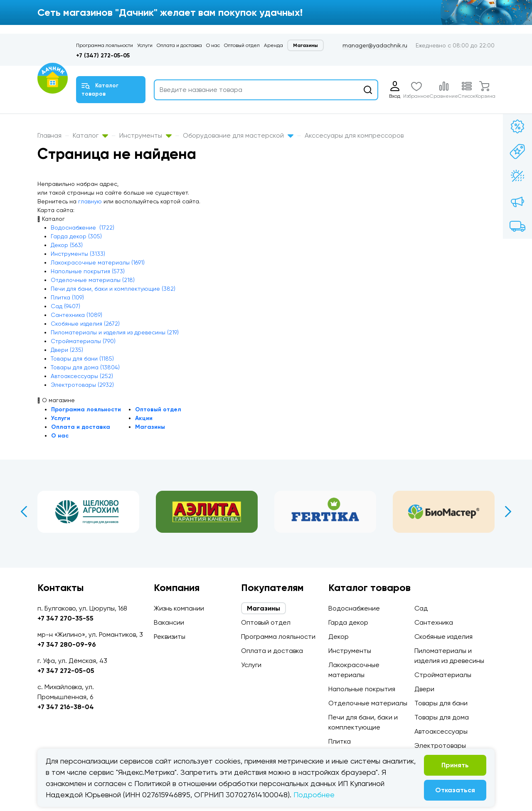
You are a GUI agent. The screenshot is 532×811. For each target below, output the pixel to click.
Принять (455, 765)
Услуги (145, 45)
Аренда (273, 45)
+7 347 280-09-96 (67, 644)
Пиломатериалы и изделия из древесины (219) (115, 332)
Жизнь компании (179, 608)
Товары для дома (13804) (85, 367)
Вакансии (169, 622)
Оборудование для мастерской (238, 135)
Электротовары (440, 745)
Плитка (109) (67, 297)
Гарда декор (348, 622)
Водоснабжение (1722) (83, 227)
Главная (49, 135)
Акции (144, 418)
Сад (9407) (65, 306)
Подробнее (314, 795)
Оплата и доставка (179, 45)
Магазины (305, 45)
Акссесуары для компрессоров (354, 135)
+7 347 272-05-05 (66, 671)
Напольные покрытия (362, 689)
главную (90, 201)
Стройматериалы (443, 675)
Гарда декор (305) (76, 236)
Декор (339, 637)
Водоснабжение (354, 608)
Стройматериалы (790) (83, 341)
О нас (213, 45)
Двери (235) (67, 350)
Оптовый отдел (242, 45)
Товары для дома (442, 717)
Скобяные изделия (443, 637)
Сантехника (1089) (76, 315)
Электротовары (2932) (82, 385)
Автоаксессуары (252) (82, 376)
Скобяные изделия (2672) (85, 324)
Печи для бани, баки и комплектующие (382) (113, 289)
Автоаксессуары (441, 731)
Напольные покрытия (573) (88, 271)
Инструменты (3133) (78, 254)
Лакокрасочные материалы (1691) (98, 262)
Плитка (340, 741)
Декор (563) (67, 245)
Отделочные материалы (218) (93, 280)
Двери (424, 689)
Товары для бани (441, 703)
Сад (421, 608)
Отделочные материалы (368, 703)
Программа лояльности (105, 45)
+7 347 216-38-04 (66, 707)
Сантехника (434, 622)
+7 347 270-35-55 (65, 618)
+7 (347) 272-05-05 (103, 56)
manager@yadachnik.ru (375, 45)
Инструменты (145, 135)
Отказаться (455, 790)
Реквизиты (170, 637)
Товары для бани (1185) (82, 359)
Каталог (90, 135)
